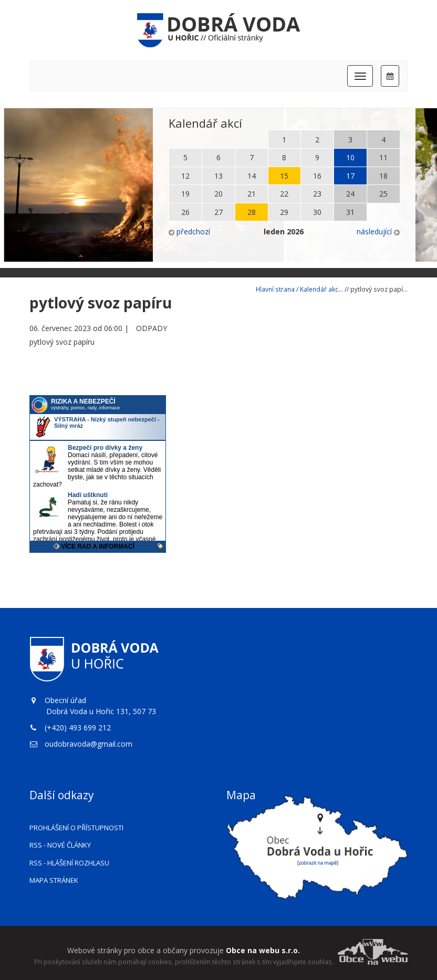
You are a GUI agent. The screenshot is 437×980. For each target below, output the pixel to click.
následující (378, 231)
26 (185, 212)
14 (252, 176)
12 (185, 176)
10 (350, 157)
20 (218, 194)
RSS (60, 845)
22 (284, 194)
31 (350, 212)
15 (284, 176)
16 (317, 176)
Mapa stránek (54, 880)
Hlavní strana (275, 289)
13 (218, 176)
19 (185, 194)
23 (317, 194)
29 (284, 212)
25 (383, 194)
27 (218, 212)
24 (350, 194)
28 (252, 212)
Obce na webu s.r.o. (263, 950)
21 (252, 194)
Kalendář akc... (321, 289)
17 (350, 176)
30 (317, 212)
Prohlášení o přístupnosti (76, 828)
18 (383, 176)
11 (383, 157)
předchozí (189, 231)
